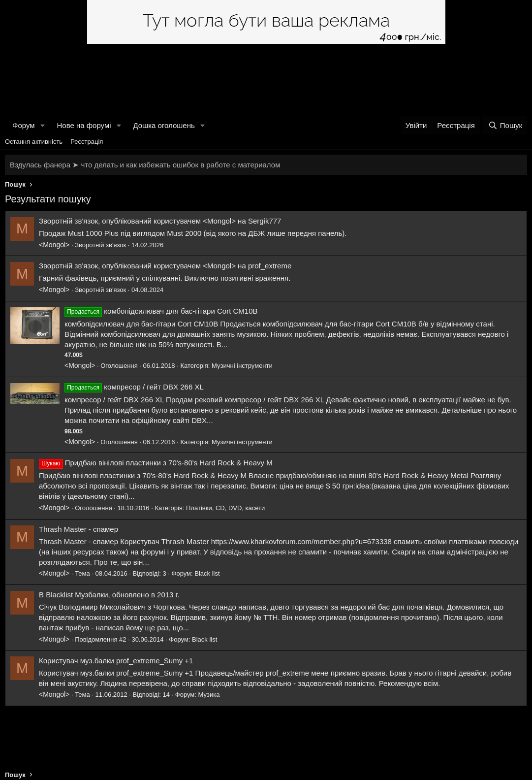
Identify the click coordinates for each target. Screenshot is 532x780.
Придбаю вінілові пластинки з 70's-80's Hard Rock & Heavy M (169, 463)
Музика (209, 695)
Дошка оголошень (164, 125)
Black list (207, 573)
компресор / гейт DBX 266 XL (154, 387)
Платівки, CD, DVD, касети (225, 508)
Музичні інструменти (242, 366)
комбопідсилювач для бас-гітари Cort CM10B (181, 311)
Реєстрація (87, 142)
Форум (24, 125)
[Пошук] (505, 125)
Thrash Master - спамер (78, 529)
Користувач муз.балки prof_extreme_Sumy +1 (116, 661)
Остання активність (34, 142)
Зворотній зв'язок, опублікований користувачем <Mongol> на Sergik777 (160, 221)
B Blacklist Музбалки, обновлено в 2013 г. (109, 595)
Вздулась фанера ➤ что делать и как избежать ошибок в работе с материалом (145, 165)
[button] (42, 125)
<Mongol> (54, 245)
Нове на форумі (84, 125)
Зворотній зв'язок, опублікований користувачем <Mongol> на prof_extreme (165, 266)
